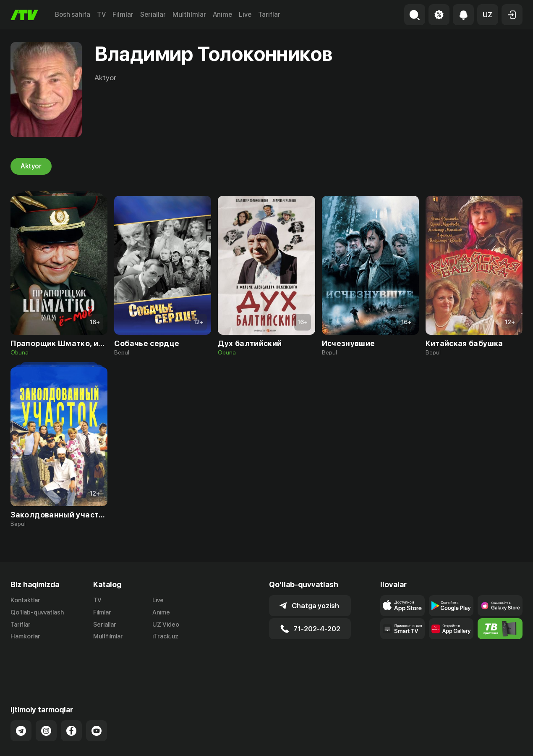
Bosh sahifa (73, 14)
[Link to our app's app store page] (402, 606)
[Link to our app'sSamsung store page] (500, 606)
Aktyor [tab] (31, 166)
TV (101, 14)
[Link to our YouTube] (97, 698)
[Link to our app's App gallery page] (451, 629)
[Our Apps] (402, 629)
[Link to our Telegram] (21, 698)
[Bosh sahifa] (24, 15)
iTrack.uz (165, 637)
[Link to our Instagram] (46, 698)
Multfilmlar (189, 14)
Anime (222, 14)
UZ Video (166, 625)
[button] (488, 15)
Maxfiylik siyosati (498, 740)
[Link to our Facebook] (71, 698)
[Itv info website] (500, 629)
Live (245, 14)
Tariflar (269, 14)
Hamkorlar (25, 637)
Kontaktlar (25, 600)
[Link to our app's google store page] (451, 606)
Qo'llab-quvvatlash (37, 612)
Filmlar (123, 14)
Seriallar (153, 14)
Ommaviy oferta (441, 740)
